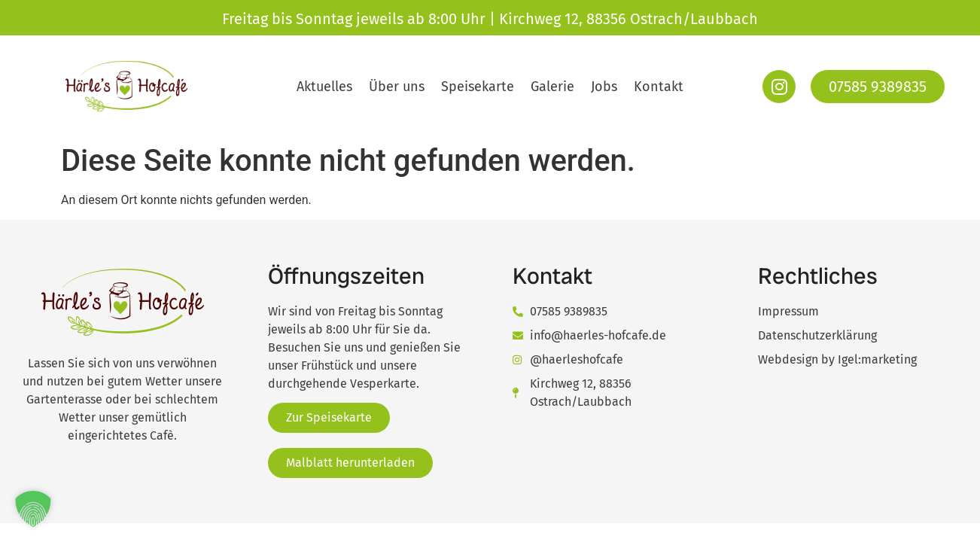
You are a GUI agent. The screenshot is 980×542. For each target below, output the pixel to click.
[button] (33, 509)
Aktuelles (324, 87)
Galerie (552, 87)
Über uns (397, 87)
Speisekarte (478, 87)
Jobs (604, 87)
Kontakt (659, 87)
